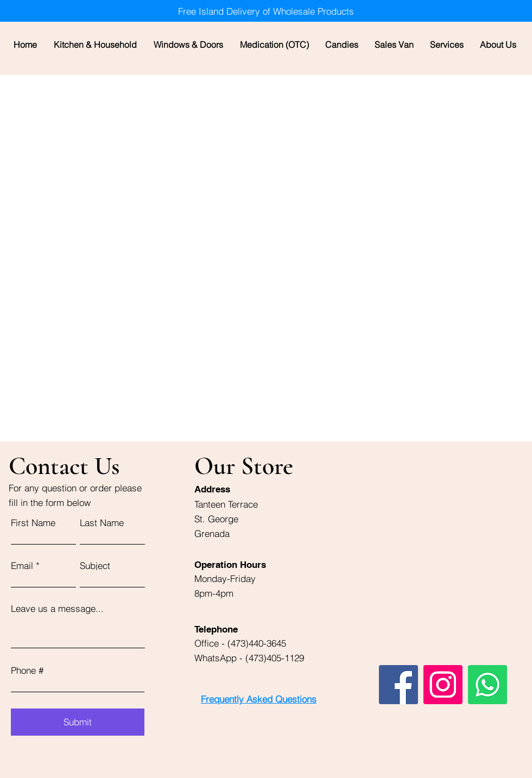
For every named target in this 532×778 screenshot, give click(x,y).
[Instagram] (443, 685)
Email (22, 565)
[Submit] (78, 722)
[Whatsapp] (487, 685)
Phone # (27, 670)
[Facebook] (398, 685)
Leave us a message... (57, 608)
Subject (95, 565)
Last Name (102, 523)
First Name (33, 523)
